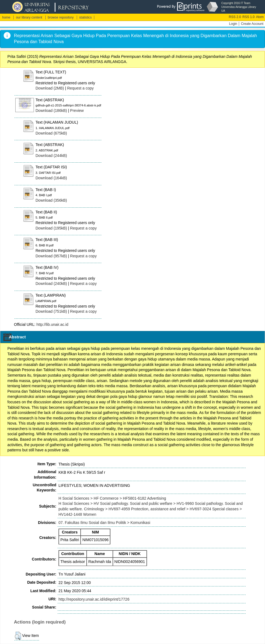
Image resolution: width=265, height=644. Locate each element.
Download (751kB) (51, 311)
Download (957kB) (51, 256)
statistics (86, 17)
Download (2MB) (50, 88)
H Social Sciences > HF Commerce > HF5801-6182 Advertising (112, 498)
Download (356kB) (51, 200)
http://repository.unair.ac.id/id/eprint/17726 (94, 599)
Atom (260, 17)
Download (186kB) (51, 111)
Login (233, 24)
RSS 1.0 (248, 17)
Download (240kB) (51, 284)
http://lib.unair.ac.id (52, 324)
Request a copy (80, 88)
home (6, 17)
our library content (29, 17)
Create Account (252, 24)
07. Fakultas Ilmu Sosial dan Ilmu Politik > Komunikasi (104, 523)
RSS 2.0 (235, 17)
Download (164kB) (51, 178)
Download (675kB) (51, 133)
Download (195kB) (51, 228)
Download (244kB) (51, 156)
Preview (77, 111)
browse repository (61, 17)
